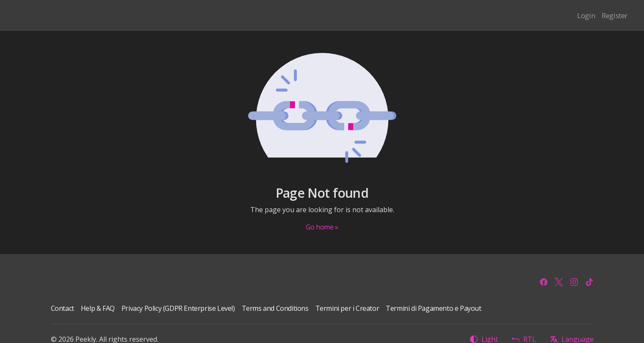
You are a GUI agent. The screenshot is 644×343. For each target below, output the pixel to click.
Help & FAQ (98, 308)
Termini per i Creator (347, 308)
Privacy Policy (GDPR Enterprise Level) (178, 308)
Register (615, 15)
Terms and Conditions (275, 308)
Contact (62, 308)
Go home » (322, 227)
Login (586, 15)
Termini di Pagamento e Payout (433, 308)
